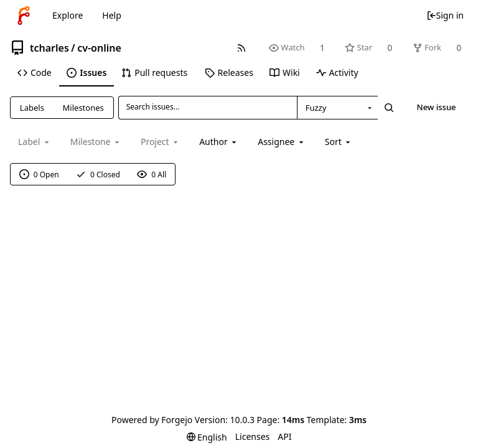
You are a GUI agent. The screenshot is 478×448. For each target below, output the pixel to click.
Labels (32, 108)
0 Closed (98, 175)
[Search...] (389, 108)
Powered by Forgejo (152, 420)
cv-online (99, 48)
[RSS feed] (241, 48)
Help (112, 15)
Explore (68, 15)
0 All (152, 175)
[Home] (24, 16)
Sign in (445, 15)
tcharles (49, 48)
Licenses (253, 436)
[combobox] (337, 108)
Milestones (83, 108)
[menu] (339, 142)
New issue (437, 107)
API (284, 436)
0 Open (39, 175)
